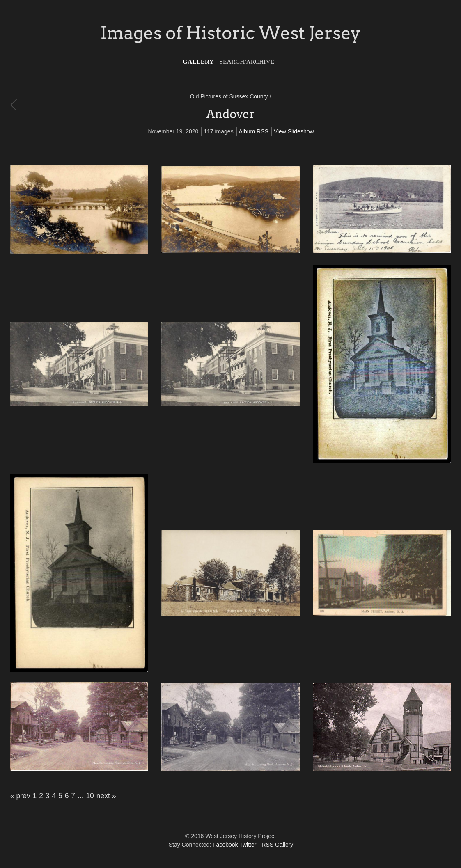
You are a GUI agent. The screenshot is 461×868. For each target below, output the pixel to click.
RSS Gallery (277, 845)
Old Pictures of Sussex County (229, 96)
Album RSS (254, 131)
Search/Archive (247, 61)
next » (106, 796)
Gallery (198, 61)
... (81, 796)
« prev (20, 796)
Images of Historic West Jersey (230, 33)
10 (90, 796)
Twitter (248, 845)
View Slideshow (294, 131)
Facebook (225, 845)
